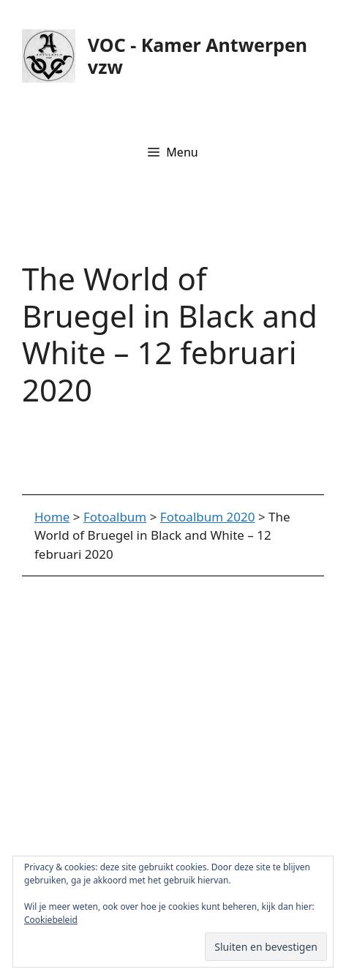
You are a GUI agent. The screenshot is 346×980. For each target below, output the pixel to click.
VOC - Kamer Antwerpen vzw (198, 56)
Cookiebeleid (51, 920)
